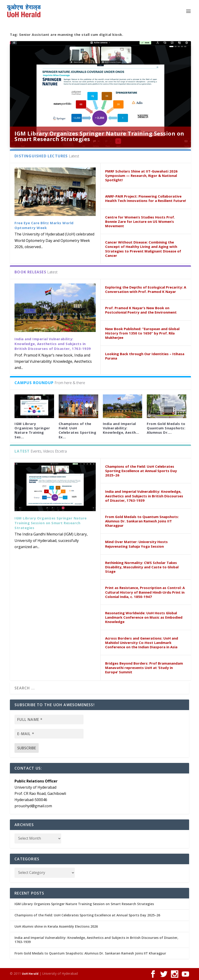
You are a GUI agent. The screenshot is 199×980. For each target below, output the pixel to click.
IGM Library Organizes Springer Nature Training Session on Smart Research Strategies (99, 136)
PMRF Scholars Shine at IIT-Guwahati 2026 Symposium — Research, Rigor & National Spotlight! (141, 176)
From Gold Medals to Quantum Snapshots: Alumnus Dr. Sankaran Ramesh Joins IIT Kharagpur (142, 521)
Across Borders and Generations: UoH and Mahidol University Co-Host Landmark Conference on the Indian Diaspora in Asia (142, 643)
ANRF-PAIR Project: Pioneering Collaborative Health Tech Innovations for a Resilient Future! (146, 198)
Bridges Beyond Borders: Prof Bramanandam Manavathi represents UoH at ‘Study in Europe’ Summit (144, 668)
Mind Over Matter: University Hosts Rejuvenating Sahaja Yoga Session (136, 544)
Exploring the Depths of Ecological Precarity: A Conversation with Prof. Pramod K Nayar (146, 289)
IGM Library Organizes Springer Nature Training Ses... (32, 430)
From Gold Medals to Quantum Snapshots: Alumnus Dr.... (166, 428)
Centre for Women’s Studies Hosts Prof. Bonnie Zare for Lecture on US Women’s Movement (140, 221)
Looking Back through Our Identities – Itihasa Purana (145, 356)
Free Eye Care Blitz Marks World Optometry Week (44, 225)
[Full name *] (49, 719)
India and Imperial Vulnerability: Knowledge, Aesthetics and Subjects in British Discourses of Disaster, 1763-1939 (53, 344)
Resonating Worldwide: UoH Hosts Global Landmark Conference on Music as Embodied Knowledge (144, 617)
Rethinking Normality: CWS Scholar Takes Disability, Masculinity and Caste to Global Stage (142, 567)
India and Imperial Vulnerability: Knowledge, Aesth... (121, 428)
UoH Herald (30, 974)
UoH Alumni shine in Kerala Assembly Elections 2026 (56, 926)
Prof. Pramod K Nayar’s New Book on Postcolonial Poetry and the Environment (141, 310)
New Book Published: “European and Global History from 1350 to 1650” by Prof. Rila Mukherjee (142, 333)
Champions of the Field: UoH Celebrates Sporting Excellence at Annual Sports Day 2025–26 (141, 471)
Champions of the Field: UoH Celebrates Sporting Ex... (78, 430)
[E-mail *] (49, 734)
